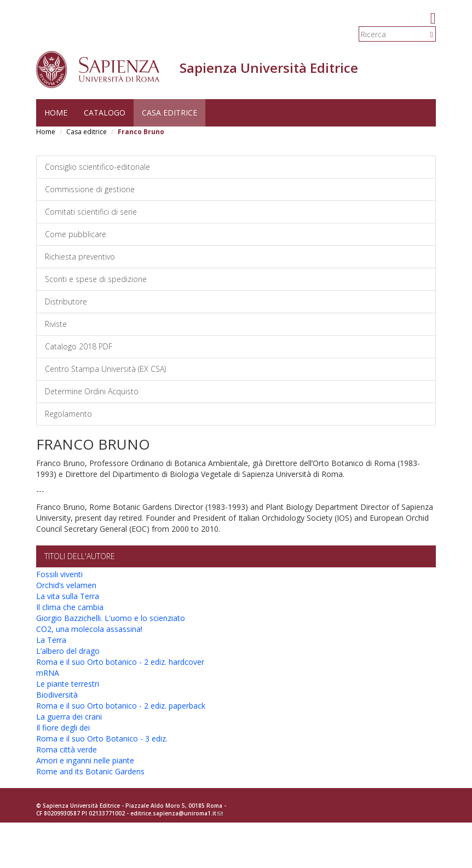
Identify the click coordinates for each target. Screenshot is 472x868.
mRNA (48, 673)
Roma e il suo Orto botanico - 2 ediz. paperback (121, 706)
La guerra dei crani (69, 717)
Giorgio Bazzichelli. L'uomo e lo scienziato (111, 618)
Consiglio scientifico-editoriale (97, 167)
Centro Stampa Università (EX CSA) (105, 369)
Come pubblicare (76, 234)
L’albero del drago (68, 651)
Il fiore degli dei (63, 728)
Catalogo (105, 113)
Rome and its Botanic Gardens (90, 771)
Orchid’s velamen (66, 585)
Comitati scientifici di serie (91, 212)
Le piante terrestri (68, 684)
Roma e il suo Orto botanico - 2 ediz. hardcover (120, 662)
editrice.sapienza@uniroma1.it (177, 813)
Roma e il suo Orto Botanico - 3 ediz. (102, 738)
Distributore (66, 301)
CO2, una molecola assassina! (89, 629)
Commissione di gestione (90, 189)
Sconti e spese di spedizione (96, 279)
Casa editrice (169, 113)
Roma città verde (67, 749)
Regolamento (68, 414)
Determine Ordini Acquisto (92, 391)
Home (56, 113)
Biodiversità (57, 695)
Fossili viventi (59, 574)
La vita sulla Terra (68, 596)
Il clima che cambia (70, 607)
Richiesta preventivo (80, 257)
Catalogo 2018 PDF (79, 346)
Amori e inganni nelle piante (85, 760)
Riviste (56, 324)
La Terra (51, 640)
